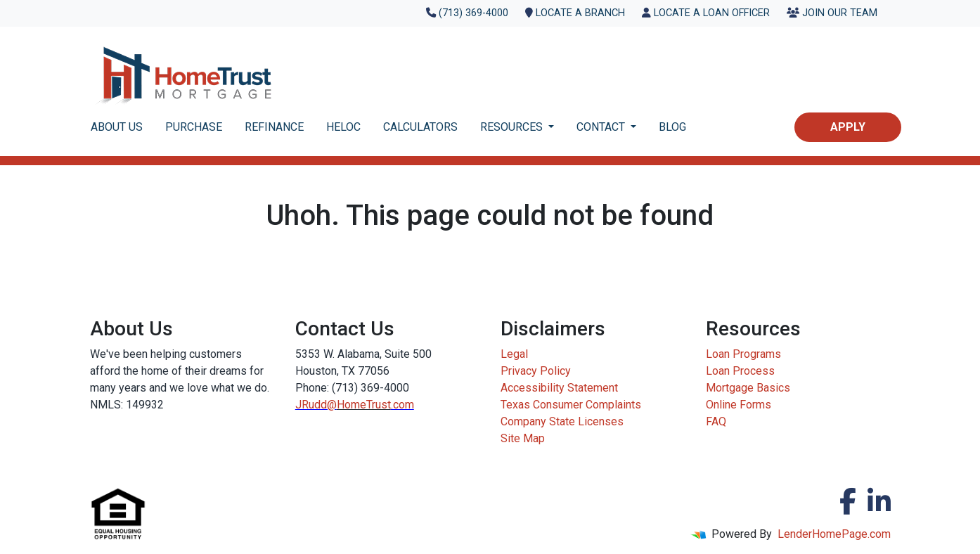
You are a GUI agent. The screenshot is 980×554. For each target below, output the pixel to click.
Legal (514, 354)
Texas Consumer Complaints (571, 405)
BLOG (672, 127)
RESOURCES (513, 127)
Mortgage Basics (748, 388)
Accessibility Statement (559, 388)
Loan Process (740, 371)
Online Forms (739, 405)
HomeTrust (364, 405)
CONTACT (602, 127)
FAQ (716, 421)
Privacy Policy (536, 371)
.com (402, 405)
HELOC (343, 127)
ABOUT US (117, 127)
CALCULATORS (420, 127)
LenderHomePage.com (834, 534)
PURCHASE (194, 127)
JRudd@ (316, 405)
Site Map (523, 438)
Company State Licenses (562, 421)
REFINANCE (274, 127)
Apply (848, 127)
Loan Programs (743, 354)
